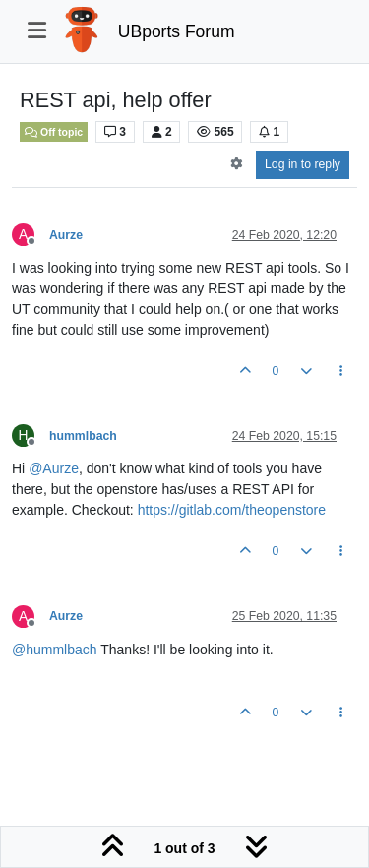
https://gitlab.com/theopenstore (232, 510)
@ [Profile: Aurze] (54, 468)
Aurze (66, 235)
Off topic (54, 132)
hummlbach (83, 436)
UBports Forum (177, 31)
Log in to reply (303, 164)
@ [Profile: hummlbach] (55, 650)
